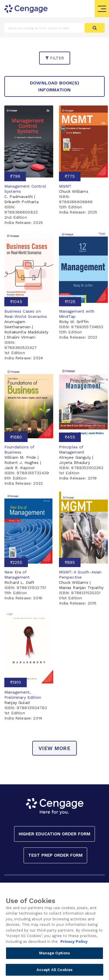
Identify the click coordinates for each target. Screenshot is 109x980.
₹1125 (70, 302)
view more (54, 748)
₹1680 (16, 437)
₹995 (70, 562)
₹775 (70, 176)
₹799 (15, 176)
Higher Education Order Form (54, 834)
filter (55, 58)
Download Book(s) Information (54, 86)
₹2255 (16, 562)
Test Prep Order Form (55, 855)
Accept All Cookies (54, 972)
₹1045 (16, 302)
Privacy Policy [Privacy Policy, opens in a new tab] (74, 944)
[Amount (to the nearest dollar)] (45, 28)
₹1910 (16, 682)
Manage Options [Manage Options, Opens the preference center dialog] (55, 955)
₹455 (70, 437)
